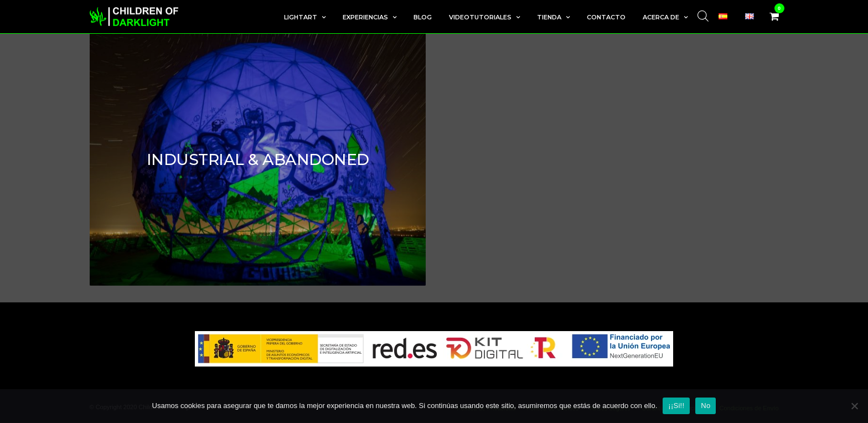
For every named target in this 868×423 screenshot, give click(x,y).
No (706, 406)
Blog (423, 17)
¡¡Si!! (676, 406)
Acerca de (661, 17)
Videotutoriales (480, 17)
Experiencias (365, 17)
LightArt (301, 17)
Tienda (549, 17)
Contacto (606, 17)
